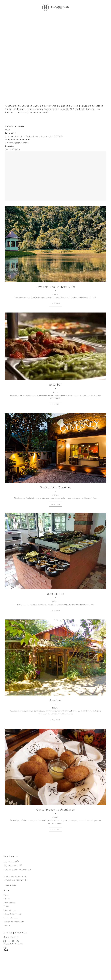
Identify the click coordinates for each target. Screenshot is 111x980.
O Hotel (7, 899)
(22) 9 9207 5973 (11, 866)
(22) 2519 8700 (10, 862)
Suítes (6, 906)
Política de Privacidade (14, 922)
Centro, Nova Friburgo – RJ (16, 880)
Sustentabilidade (11, 918)
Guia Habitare (9, 910)
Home (6, 895)
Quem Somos (9, 903)
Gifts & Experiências (12, 914)
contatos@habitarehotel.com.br (18, 870)
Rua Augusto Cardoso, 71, (15, 876)
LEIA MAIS (56, 304)
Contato (7, 926)
